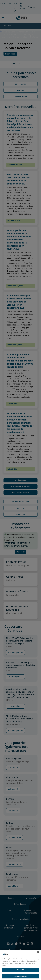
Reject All (21, 971)
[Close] (38, 954)
